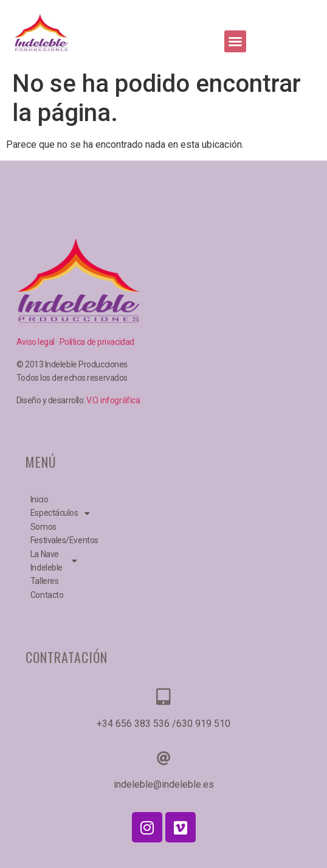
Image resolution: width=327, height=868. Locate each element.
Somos (43, 527)
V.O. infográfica (113, 400)
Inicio (39, 499)
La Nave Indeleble (54, 561)
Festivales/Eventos (56, 540)
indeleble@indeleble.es (164, 784)
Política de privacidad (97, 342)
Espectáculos (56, 513)
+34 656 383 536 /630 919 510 (163, 724)
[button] (235, 41)
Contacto (47, 595)
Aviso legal (36, 342)
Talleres (44, 581)
